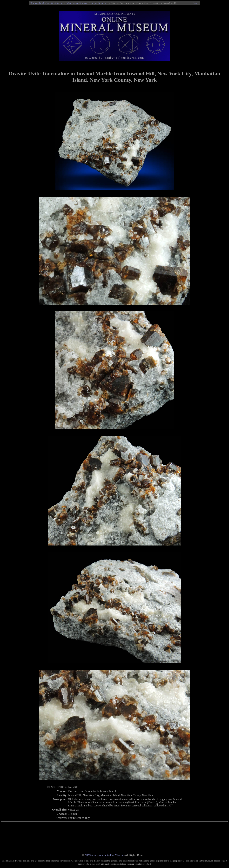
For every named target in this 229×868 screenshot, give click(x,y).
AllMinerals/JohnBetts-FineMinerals (46, 3)
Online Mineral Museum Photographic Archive (87, 3)
